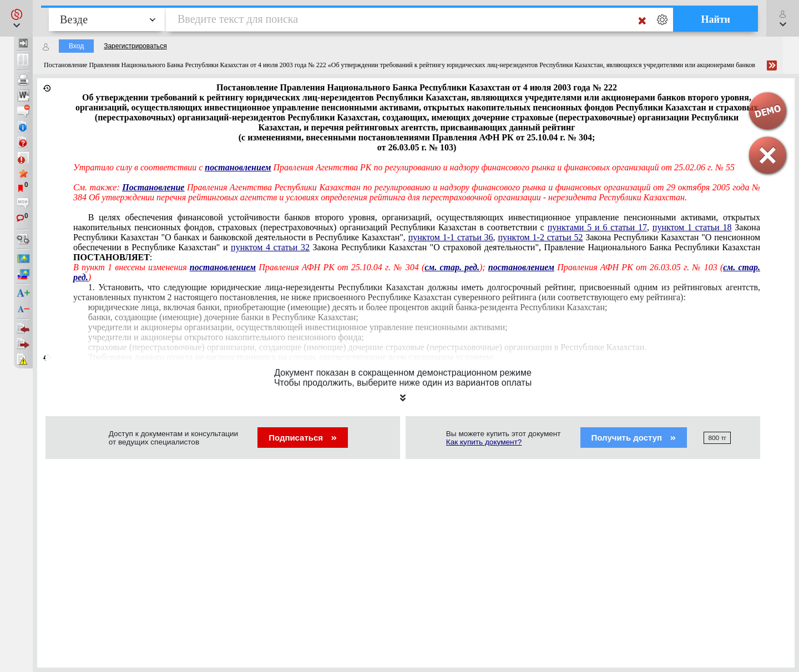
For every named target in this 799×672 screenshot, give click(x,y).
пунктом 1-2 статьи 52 (540, 237)
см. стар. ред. (452, 267)
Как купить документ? (484, 442)
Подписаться (303, 438)
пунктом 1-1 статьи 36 (451, 237)
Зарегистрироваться (135, 46)
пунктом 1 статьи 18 (692, 227)
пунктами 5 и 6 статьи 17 (597, 227)
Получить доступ (634, 438)
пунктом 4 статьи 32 (270, 247)
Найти (715, 19)
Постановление (153, 187)
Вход (76, 46)
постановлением (223, 267)
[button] (16, 18)
